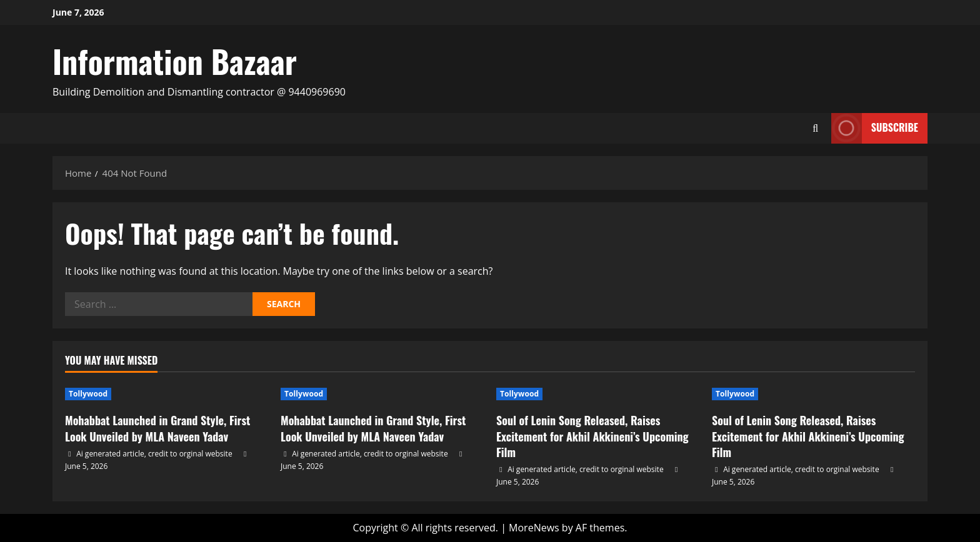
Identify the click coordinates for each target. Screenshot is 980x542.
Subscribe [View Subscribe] (875, 128)
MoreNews (534, 528)
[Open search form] (816, 128)
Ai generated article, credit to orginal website (154, 454)
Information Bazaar (175, 61)
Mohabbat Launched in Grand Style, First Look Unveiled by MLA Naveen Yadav (157, 428)
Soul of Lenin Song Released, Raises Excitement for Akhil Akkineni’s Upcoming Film (592, 436)
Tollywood (88, 394)
